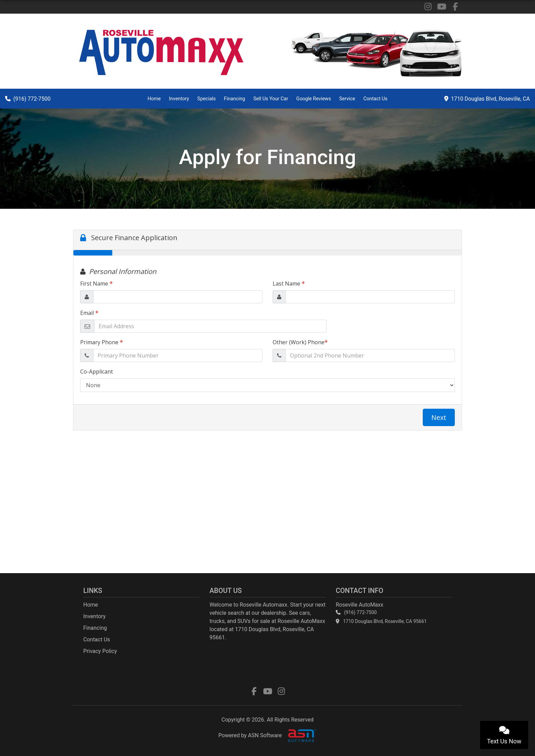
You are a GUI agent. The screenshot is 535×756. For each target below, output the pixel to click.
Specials (206, 99)
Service (347, 99)
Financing (234, 99)
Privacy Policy (100, 651)
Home (154, 99)
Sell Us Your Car (271, 99)
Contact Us (375, 99)
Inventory (179, 99)
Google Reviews (314, 99)
